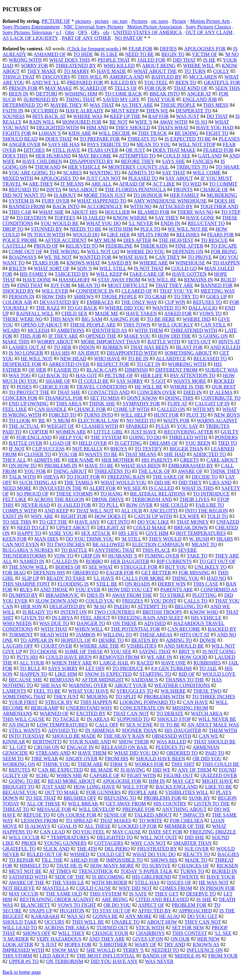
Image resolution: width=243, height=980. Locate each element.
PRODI (29, 843)
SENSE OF (115, 815)
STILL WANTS (25, 730)
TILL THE (52, 860)
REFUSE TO (36, 815)
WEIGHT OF (61, 426)
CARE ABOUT (222, 460)
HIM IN (157, 781)
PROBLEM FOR (189, 905)
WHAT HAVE (133, 257)
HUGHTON (72, 911)
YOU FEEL (156, 82)
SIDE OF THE (70, 877)
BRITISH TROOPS (162, 612)
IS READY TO (38, 612)
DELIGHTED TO (115, 837)
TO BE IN (138, 359)
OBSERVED (86, 573)
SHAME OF (58, 381)
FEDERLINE (119, 246)
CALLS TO (196, 601)
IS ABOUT (65, 195)
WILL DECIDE (114, 133)
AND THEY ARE (107, 939)
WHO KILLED (119, 66)
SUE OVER (197, 849)
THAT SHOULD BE (215, 742)
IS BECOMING (109, 877)
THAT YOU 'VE (176, 291)
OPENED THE (101, 336)
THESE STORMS (74, 494)
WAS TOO (20, 375)
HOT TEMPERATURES (201, 533)
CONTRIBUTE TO (221, 398)
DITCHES (34, 150)
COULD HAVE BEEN (69, 657)
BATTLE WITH (164, 342)
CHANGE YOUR (110, 933)
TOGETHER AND (219, 206)
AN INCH (19, 725)
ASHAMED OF (50, 54)
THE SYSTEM (106, 437)
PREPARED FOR (85, 82)
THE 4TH (87, 849)
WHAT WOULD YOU (124, 482)
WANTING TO (105, 173)
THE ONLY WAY (139, 302)
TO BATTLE (74, 550)
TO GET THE (53, 522)
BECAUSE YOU (20, 792)
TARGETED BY (72, 274)
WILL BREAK (83, 804)
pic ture (120, 21)
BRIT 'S (187, 652)
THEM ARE (90, 764)
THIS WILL (90, 77)
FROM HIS (117, 759)
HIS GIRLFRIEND (152, 877)
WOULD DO (86, 235)
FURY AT (177, 404)
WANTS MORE (190, 381)
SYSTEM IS (21, 201)
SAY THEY (167, 218)
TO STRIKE (172, 595)
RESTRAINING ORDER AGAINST (57, 899)
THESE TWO (207, 691)
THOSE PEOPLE (119, 297)
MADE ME (106, 313)
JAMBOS (86, 635)
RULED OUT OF (44, 854)
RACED (145, 663)
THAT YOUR (161, 99)
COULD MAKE (150, 528)
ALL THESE (98, 826)
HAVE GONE (200, 218)
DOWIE (208, 640)
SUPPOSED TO (133, 719)
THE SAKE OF (168, 477)
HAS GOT (86, 375)
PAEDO (122, 606)
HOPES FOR (78, 944)
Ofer (70, 32)
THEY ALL (14, 460)
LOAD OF (61, 443)
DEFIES (168, 49)
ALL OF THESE (43, 804)
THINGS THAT (19, 77)
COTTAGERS (109, 843)
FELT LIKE (15, 499)
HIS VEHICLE (206, 618)
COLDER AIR (17, 302)
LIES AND (220, 482)
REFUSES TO (208, 302)
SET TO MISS (105, 398)
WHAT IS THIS (197, 488)
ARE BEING (115, 899)
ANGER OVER (25, 144)
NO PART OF (129, 38)
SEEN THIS (228, 88)
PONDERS (226, 437)
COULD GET (111, 854)
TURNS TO (192, 871)
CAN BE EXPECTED (60, 770)
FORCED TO (63, 415)
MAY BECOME (95, 156)
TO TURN (195, 71)
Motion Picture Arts (210, 21)
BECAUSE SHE (25, 680)
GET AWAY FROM (126, 804)
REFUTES (20, 770)
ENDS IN (171, 223)
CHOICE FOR (54, 387)
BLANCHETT (35, 905)
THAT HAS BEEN (149, 347)
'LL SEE (223, 933)
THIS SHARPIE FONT (26, 584)
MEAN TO (89, 285)
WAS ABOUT (83, 190)
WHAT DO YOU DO (154, 854)
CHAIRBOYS (150, 933)
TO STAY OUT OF (111, 911)
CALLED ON (171, 409)
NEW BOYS (227, 415)
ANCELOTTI (164, 511)
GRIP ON (91, 556)
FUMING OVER (162, 556)
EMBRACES (100, 302)
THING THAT (80, 99)
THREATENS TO (113, 471)
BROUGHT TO (18, 787)
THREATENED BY (76, 66)
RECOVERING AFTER (189, 432)
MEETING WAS (218, 291)
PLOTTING (205, 595)
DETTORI (47, 94)
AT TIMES (60, 871)
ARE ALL (101, 184)
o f (59, 32)
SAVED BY (120, 263)
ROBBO (94, 561)
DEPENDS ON (188, 251)
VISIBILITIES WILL (187, 792)
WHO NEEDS (17, 623)
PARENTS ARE (177, 590)
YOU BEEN (198, 443)
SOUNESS (14, 116)
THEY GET (167, 894)
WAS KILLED (171, 742)
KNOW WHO (204, 612)
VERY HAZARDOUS (59, 939)
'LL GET (18, 747)
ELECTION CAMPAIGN (158, 544)
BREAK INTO (165, 94)
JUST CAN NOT (104, 178)
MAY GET (184, 781)
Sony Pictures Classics (208, 27)
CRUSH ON (47, 747)
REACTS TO (197, 854)
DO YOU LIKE (153, 522)
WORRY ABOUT (55, 342)
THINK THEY (225, 471)
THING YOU (185, 578)
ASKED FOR (178, 313)
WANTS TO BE (101, 454)
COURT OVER (56, 646)
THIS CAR (20, 212)
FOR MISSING (194, 573)
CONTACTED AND (109, 392)
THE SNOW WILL (28, 567)
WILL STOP (135, 787)
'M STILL (131, 539)
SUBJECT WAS (222, 370)
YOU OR (68, 454)
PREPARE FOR (139, 809)
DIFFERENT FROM (177, 370)
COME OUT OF (25, 251)
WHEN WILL (89, 629)
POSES (24, 387)
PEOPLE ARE (143, 792)
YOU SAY (187, 426)
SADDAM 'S (145, 680)
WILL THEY (71, 933)
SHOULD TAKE (20, 922)
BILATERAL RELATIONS (158, 494)
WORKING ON (19, 764)
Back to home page (22, 972)
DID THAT (184, 60)
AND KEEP (56, 511)
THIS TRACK (153, 133)
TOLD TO (218, 516)
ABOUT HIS (84, 212)
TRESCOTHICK (96, 871)
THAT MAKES (116, 821)
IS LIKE (109, 54)
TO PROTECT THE (29, 392)
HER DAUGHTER (130, 561)
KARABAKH (45, 916)
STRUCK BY (59, 702)
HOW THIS (54, 297)
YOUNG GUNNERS (65, 843)
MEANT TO (204, 544)
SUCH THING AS (38, 482)
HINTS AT (229, 342)
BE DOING (186, 133)
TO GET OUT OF (218, 561)
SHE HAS (51, 685)
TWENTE (189, 877)
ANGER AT (199, 94)
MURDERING (222, 195)
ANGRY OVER (81, 759)
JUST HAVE (144, 432)
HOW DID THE (174, 336)
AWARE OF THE (26, 883)
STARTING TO (155, 674)
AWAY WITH (174, 122)
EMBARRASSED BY (191, 466)
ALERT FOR (102, 488)
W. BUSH (199, 539)
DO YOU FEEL (89, 832)
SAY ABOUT (179, 178)
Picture (179, 21)
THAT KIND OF (191, 88)
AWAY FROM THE (132, 595)
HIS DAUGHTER (183, 730)
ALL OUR (131, 511)
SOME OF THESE (84, 652)
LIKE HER (118, 235)
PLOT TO (196, 415)
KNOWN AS (206, 944)
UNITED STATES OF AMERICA (148, 32)
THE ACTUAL (24, 426)
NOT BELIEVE (19, 888)
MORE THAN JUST (105, 195)
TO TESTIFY (148, 449)
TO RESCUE (214, 240)
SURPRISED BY (41, 99)
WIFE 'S (144, 122)
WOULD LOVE (219, 674)
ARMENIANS (17, 713)
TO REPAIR (21, 860)
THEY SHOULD (133, 128)
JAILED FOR (151, 60)
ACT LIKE (164, 184)
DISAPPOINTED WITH (132, 353)
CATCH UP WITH (153, 516)
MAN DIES (46, 539)
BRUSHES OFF (80, 798)
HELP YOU (71, 437)
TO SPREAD (79, 821)
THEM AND (47, 167)
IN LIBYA (62, 618)
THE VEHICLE (68, 883)
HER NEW (208, 939)
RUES (26, 590)
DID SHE (195, 837)
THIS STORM (17, 956)
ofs (106, 32)
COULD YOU (100, 601)
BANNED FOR (217, 285)
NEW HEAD (73, 359)
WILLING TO (117, 635)
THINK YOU (56, 764)
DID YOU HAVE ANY (114, 961)
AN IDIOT (88, 353)
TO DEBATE (170, 713)
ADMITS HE (47, 460)
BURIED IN (224, 871)
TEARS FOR (45, 263)
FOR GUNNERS (103, 792)
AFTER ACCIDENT (66, 240)
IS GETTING (128, 443)
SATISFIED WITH (28, 877)
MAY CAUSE (127, 832)
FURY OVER (56, 201)
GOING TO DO (145, 437)
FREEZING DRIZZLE (213, 832)
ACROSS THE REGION (59, 499)
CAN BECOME (184, 629)
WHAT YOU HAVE (89, 691)
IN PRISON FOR (217, 888)
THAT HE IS (69, 866)
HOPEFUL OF (76, 640)
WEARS (11, 330)
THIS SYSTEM (106, 894)
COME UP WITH (132, 409)
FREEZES (133, 601)
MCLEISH (38, 330)
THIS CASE (206, 584)
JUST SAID (54, 787)
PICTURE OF (56, 21)
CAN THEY (168, 257)
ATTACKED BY (176, 206)
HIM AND (97, 128)
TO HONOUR (148, 195)
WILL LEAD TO (20, 928)
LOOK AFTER (18, 944)
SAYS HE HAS (64, 144)
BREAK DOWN (191, 528)
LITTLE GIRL (108, 432)
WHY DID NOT (135, 888)
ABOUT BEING (159, 66)
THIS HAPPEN (96, 702)
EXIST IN (13, 516)
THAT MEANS (141, 454)
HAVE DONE (37, 280)
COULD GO (184, 268)
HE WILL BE (148, 387)
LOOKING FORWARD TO (147, 702)
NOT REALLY (88, 449)
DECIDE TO (205, 477)
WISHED (79, 854)
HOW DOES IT (111, 516)
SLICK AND (56, 849)
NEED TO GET (33, 528)
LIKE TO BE (219, 787)
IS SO (201, 122)
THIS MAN (62, 319)
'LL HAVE (104, 578)
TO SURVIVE (156, 866)
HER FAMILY (185, 195)
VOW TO (64, 556)
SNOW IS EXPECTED (108, 674)
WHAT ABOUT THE (155, 71)
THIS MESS (216, 105)
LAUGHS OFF (18, 646)
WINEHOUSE (190, 263)
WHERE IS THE (187, 387)
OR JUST (135, 150)
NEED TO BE (139, 54)
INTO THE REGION (206, 511)
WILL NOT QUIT (159, 837)
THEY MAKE (42, 71)
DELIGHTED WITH (58, 128)
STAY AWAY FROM (119, 280)
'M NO (232, 54)
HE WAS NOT (214, 883)
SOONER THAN (139, 730)
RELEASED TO (210, 359)
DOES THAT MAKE (174, 150)
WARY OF (145, 944)
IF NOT (17, 449)
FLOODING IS (73, 584)
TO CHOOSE (43, 652)
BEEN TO (186, 82)
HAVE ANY (87, 522)
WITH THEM (149, 330)
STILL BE (107, 584)
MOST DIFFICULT (128, 285)
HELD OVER (93, 443)
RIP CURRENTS (174, 561)
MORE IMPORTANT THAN (110, 342)
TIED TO (227, 443)
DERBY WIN (172, 584)
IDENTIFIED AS (109, 330)
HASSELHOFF (74, 280)
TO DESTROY (32, 218)
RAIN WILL (42, 122)
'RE (41, 421)
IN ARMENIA (100, 730)
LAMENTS (14, 691)
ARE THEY (41, 184)
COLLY (221, 71)
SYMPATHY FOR (141, 404)
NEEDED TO (165, 950)
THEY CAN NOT (203, 922)
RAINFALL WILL (35, 313)
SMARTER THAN (192, 843)
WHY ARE (42, 516)
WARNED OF (54, 713)
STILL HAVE (66, 150)
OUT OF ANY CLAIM (209, 32)
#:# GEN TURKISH (171, 668)
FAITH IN (13, 111)
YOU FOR (35, 471)
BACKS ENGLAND (177, 787)
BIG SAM (92, 319)
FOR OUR (155, 88)
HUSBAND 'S (123, 556)
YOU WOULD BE (59, 223)
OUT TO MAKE (62, 792)
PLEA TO (150, 229)
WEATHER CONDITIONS (182, 685)
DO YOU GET (202, 916)
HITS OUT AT (195, 635)
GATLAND (210, 156)
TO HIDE (83, 54)
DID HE (163, 482)
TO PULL (109, 505)
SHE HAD (175, 454)
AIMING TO (179, 640)
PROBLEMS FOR (163, 798)
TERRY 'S (133, 950)
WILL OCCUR (24, 837)
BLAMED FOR (154, 212)
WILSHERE (173, 691)
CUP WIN (175, 302)
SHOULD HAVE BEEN (161, 759)
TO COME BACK (124, 94)
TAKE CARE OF (147, 274)
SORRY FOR (35, 66)
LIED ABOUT (54, 956)
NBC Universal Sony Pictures (94, 27)
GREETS (190, 460)
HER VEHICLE (84, 167)
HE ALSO (170, 916)
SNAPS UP (41, 911)
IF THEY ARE (63, 336)
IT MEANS (72, 184)
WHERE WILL (199, 66)
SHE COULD (174, 505)
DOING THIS (179, 398)
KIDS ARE (80, 133)
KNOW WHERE (130, 218)
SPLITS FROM (153, 235)
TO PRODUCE (128, 668)
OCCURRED (45, 111)
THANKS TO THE (185, 680)
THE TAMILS (79, 482)
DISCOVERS (56, 77)
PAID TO (215, 753)
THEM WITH (223, 730)
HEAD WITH (54, 635)
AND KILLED (225, 347)
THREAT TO (16, 809)
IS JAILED (94, 218)
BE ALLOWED (109, 544)
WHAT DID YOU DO (136, 753)
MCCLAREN (203, 77)
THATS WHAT (173, 128)
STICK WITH (150, 928)
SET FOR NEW (188, 928)
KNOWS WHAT (83, 263)
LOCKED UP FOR (138, 826)
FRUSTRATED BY (157, 849)
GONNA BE (105, 916)
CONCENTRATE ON (142, 708)
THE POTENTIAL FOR (135, 629)
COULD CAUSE (94, 888)
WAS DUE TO (54, 623)
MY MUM (105, 240)
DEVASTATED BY (59, 302)
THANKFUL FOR (64, 398)
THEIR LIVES (195, 499)
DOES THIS (15, 156)
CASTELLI (14, 246)
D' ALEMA (221, 392)
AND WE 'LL (46, 82)
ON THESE (125, 623)
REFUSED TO (24, 190)
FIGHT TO (217, 133)
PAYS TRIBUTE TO (108, 144)
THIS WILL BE (88, 922)
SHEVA (51, 477)
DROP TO (13, 229)
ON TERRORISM (64, 961)
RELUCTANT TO (206, 223)
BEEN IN (19, 94)
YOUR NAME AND (90, 742)
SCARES (72, 173)
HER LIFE (152, 375)
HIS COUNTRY (170, 804)
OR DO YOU (117, 905)
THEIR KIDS (154, 246)
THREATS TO (142, 139)
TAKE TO (197, 556)
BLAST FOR (190, 347)
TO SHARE (228, 167)
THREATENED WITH (194, 330)
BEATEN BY (145, 640)
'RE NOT (118, 122)
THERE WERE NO (23, 319)
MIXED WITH (18, 178)
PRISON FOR (23, 88)
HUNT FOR (166, 415)
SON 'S (84, 268)
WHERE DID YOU (125, 308)
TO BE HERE (161, 319)
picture (102, 21)
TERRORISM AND (152, 499)
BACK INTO (66, 206)
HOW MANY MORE (112, 866)
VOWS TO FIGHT (77, 905)
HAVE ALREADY (85, 111)
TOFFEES (65, 218)
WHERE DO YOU (146, 251)
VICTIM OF (204, 54)
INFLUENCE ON (205, 950)
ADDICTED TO (209, 454)
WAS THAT (102, 105)
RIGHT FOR (74, 516)
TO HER (62, 347)
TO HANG (111, 494)
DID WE (162, 770)
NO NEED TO (141, 421)
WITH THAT (54, 629)
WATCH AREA (207, 713)
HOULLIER (118, 212)
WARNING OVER (88, 685)
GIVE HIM (157, 533)
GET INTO (119, 522)
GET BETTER (156, 573)
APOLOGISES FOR (205, 49)
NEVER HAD (36, 505)
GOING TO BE (25, 781)
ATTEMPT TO (152, 606)
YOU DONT (163, 601)
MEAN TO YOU (154, 144)
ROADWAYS (23, 257)
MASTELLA (55, 888)
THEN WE (157, 111)
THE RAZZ (48, 308)
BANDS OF (155, 956)
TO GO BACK (82, 308)
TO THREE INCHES (214, 697)
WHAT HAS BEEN (141, 466)
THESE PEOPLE (178, 105)
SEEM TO (13, 759)
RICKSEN (227, 866)
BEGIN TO (173, 54)
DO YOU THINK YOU (90, 539)
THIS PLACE (156, 550)
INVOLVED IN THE (61, 488)
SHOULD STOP (174, 719)
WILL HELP (134, 415)
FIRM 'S (119, 764)
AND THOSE (54, 590)
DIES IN (96, 595)
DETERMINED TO (23, 105)
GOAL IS (67, 826)
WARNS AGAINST (217, 421)
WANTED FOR (95, 257)
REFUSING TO (120, 798)
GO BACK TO (53, 375)
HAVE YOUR (221, 877)
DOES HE (225, 201)
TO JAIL (208, 668)
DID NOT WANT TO (24, 195)
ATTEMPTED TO (137, 156)
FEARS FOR (220, 235)
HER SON (31, 606)
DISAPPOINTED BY (91, 161)
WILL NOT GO (103, 251)
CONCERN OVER (156, 392)
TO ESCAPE (224, 246)
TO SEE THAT (41, 798)
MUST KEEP (125, 111)
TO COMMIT (223, 184)
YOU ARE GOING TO (32, 173)
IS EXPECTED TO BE (188, 139)
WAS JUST (188, 116)
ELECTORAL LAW (98, 421)
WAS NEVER (159, 961)
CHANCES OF (193, 866)
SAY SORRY (130, 381)
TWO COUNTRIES (114, 612)
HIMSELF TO (34, 866)
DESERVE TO (201, 894)
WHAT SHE (51, 212)
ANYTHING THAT (115, 550)
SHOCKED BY (18, 291)
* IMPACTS (192, 815)
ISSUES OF (179, 883)
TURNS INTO (98, 415)
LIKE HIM (66, 674)
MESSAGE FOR (54, 809)
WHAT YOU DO (103, 223)
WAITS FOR (176, 421)
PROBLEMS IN (61, 466)
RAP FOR (159, 116)
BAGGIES (228, 854)
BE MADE (102, 770)
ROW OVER (139, 505)
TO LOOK (20, 421)
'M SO (100, 606)
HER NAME (81, 460)
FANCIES (203, 161)
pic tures (160, 21)
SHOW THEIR (134, 742)
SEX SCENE (139, 725)
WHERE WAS (88, 116)
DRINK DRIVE (108, 499)
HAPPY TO (29, 533)
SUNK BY (199, 798)
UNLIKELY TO (211, 567)
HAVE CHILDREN (42, 161)
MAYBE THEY (66, 105)
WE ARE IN (159, 657)
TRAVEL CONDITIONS (102, 387)
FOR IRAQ (14, 573)
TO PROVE (200, 257)
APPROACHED (195, 911)
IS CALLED (161, 488)
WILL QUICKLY (176, 325)
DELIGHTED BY (68, 606)
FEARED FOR (218, 150)
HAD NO (216, 578)
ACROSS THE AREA (67, 928)
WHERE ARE (154, 263)
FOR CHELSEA (186, 821)
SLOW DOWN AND (56, 601)
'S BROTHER (113, 944)
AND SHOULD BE (184, 646)
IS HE (209, 60)
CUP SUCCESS (48, 449)
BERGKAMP (45, 708)
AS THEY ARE (137, 105)
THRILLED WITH (188, 437)
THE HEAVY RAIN (124, 736)
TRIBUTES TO (192, 167)
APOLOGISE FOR (122, 781)
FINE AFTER (189, 246)
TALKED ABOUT (153, 815)
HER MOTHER (118, 460)
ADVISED (155, 623)
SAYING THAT (155, 652)
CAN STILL (213, 325)
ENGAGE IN (80, 747)
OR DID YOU (207, 759)
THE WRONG (65, 251)
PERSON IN (22, 297)
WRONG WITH (25, 60)
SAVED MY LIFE (121, 99)
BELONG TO (189, 606)
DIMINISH (136, 370)
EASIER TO (66, 370)
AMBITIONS (71, 330)
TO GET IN (148, 364)
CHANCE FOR (90, 409)
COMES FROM (176, 888)
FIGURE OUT (178, 775)
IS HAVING (133, 770)
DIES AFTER (137, 240)
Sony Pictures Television (27, 32)
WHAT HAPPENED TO (102, 201)
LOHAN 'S (50, 133)
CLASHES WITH (100, 426)
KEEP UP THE (125, 116)
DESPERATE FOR (22, 364)
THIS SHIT (183, 764)
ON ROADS (137, 584)
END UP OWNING (29, 404)
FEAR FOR (140, 49)
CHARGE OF (214, 190)
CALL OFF (107, 725)
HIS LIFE (128, 533)
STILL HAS (147, 883)
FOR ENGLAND (34, 437)
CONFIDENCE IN (95, 291)
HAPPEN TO (34, 674)
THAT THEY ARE (174, 285)
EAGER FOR (120, 573)
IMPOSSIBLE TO (124, 860)
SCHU (42, 775)
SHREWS (84, 297)
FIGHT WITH (141, 775)
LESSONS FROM (40, 821)
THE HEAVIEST (176, 240)
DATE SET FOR (165, 832)
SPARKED (137, 426)
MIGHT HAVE (218, 781)
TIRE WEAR (44, 759)
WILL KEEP (109, 274)
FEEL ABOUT (95, 618)
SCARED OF (93, 88)
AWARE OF (190, 471)
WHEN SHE (69, 775)
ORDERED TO (182, 753)
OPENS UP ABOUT (42, 325)
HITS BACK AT (49, 116)
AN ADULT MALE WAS (213, 725)
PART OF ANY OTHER (86, 38)
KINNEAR (14, 742)
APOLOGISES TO (60, 178)
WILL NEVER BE (217, 719)
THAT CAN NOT (131, 713)
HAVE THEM (92, 753)
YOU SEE (121, 652)
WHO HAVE (107, 359)
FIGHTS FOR (17, 133)
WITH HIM (121, 229)
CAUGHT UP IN (212, 404)
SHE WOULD (101, 950)
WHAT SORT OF (52, 268)
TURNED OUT (112, 928)
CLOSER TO (38, 454)
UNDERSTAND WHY (89, 708)
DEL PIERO (117, 849)
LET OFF (95, 668)
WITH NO (141, 206)
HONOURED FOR (82, 122)
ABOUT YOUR (131, 685)
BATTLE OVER (25, 443)
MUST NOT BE (25, 871)
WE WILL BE (162, 280)
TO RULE (30, 668)
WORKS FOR (149, 764)
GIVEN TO (33, 618)
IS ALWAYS (37, 826)
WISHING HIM (81, 94)
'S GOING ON (213, 336)
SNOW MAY (65, 950)
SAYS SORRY (63, 668)
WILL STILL (113, 268)
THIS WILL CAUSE (24, 719)
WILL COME (207, 173)
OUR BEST (224, 387)
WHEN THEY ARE (72, 663)
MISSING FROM (190, 708)
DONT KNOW (142, 398)
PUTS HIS (27, 657)
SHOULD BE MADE (74, 736)
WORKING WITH (187, 364)
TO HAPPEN (226, 263)
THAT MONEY (193, 522)
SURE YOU (61, 533)
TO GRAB (155, 297)
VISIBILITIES (142, 646)
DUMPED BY (23, 595)
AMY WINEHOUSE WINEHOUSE (170, 201)
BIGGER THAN (186, 449)
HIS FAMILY (33, 274)
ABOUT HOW (162, 922)
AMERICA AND (127, 77)
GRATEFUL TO (19, 849)
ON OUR (180, 939)
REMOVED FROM (119, 657)
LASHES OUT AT (27, 347)
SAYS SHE (174, 161)
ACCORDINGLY (105, 206)
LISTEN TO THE (212, 804)
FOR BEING (224, 251)
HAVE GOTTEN (189, 274)
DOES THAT (58, 139)
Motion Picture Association (155, 27)
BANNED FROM (27, 206)
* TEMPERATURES (68, 837)
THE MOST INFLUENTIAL (106, 956)
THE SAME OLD (64, 894)
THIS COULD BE (221, 764)
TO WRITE (151, 821)
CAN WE (208, 736)
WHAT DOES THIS (70, 60)
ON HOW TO (23, 466)
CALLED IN (65, 561)
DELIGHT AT (111, 528)
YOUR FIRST (23, 702)
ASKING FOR (124, 319)
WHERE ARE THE (100, 646)
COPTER (39, 432)
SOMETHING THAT (24, 697)
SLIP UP (30, 578)
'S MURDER (16, 939)
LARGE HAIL (114, 663)
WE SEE (132, 488)
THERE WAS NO (195, 212)
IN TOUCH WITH (46, 235)
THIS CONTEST (189, 933)
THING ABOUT (70, 471)
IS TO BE (170, 725)
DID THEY (190, 482)
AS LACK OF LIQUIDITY (30, 38)
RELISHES (188, 235)
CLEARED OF (137, 291)
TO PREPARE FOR (100, 139)
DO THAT (217, 116)
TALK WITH (22, 477)
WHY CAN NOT (148, 843)
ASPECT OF (151, 905)
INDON (87, 347)
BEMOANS (62, 680)
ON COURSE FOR (77, 815)
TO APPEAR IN (37, 640)
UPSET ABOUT (73, 528)
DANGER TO (91, 623)
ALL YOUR (32, 663)
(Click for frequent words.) (94, 49)
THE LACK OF (154, 471)
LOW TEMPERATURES (62, 725)
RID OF (187, 674)
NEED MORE (17, 488)
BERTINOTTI (47, 742)
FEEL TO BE (47, 691)
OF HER (37, 370)
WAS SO (76, 916)
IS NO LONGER (26, 353)
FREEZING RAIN (126, 477)
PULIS (162, 426)
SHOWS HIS (164, 860)
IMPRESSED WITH (23, 950)
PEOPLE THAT (114, 60)
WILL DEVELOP (97, 809)
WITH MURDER (109, 883)
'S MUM (62, 421)
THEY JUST (66, 697)
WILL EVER (55, 291)
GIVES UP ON (148, 939)
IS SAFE (138, 894)
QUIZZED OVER (219, 775)
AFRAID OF (132, 184)
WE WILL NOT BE (188, 229)
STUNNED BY (47, 229)
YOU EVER (88, 590)
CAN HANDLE (51, 409)
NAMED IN (32, 561)
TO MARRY (76, 71)
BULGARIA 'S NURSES (28, 550)
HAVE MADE (111, 71)
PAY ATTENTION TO (193, 375)
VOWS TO (210, 313)
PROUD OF (46, 246)
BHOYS (119, 449)
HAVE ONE (173, 663)
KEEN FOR (15, 539)
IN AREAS (98, 719)
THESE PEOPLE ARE (93, 325)
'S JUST (49, 944)
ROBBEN (113, 347)
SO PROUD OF (32, 494)
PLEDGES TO (170, 747)
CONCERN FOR (20, 398)
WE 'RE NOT (58, 257)
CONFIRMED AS (219, 590)
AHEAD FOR (84, 860)
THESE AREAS (156, 635)
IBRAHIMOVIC (62, 595)
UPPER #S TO (24, 961)
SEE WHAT (101, 567)
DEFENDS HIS (49, 573)
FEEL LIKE (15, 409)
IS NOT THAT (149, 268)
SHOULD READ (20, 139)
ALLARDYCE (171, 359)
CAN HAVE (195, 702)
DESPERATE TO (194, 111)
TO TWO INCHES (66, 544)
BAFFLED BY (167, 77)
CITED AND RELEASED (162, 899)
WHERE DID (197, 319)
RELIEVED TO (82, 246)
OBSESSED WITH (172, 736)
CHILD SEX (74, 313)
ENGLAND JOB (200, 99)
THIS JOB (30, 336)
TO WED (192, 184)
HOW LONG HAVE (94, 787)
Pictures (139, 21)
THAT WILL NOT (95, 511)
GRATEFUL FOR (222, 82)
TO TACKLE (66, 719)
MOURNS (97, 697)
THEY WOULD (165, 539)
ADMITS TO (141, 173)
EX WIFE (190, 516)
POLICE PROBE (20, 240)
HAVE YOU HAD (215, 128)
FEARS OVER (103, 150)
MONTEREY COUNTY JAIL (139, 167)
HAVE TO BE (99, 466)
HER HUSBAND (53, 156)
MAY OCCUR (23, 894)
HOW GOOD (193, 657)
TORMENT (21, 635)
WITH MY (204, 409)
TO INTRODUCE (211, 494)
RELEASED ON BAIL (125, 747)
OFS (83, 32)
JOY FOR (60, 285)
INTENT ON (74, 612)
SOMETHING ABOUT (188, 353)
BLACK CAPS (102, 370)
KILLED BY (124, 82)
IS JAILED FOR (74, 505)
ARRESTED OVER (69, 364)
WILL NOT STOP (197, 144)
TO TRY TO (186, 297)
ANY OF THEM (195, 770)
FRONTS (183, 190)
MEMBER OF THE (185, 826)
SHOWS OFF (37, 933)
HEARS (225, 539)
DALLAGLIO (203, 308)
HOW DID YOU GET (130, 590)
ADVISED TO (63, 730)
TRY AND (175, 944)
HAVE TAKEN (142, 313)
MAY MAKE (58, 88)
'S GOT (158, 381)
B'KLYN (18, 268)
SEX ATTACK (96, 533)
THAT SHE (69, 392)
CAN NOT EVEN (21, 544)
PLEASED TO (143, 178)
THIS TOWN (137, 325)
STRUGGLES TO (135, 691)
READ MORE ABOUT (72, 781)
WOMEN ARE (71, 432)
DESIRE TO (111, 640)
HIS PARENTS (157, 460)
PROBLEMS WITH (164, 697)
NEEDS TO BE (86, 229)
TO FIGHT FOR (83, 477)
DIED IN (192, 392)
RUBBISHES (207, 663)
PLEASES (229, 139)
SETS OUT (199, 342)
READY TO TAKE (66, 578)
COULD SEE (177, 156)
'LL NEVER (141, 223)
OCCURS (54, 922)
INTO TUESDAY (27, 736)
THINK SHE (102, 404)
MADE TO (196, 860)
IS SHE (204, 899)
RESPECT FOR (113, 364)
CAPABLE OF (105, 775)
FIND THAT (30, 285)
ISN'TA (54, 190)
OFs (95, 32)
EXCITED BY (91, 713)
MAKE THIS (16, 342)
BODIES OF (68, 567)
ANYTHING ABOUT (184, 809)
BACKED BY (222, 629)
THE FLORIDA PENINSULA (135, 190)
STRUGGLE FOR (139, 567)
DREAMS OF (164, 443)
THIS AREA (69, 404)
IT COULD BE (94, 381)
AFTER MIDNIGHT (102, 680)
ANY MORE (138, 916)
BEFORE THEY (138, 161)
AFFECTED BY (155, 911)
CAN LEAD (53, 832)
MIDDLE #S (188, 956)
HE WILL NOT (37, 359)
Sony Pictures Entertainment (31, 27)
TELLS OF (126, 88)
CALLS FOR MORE (143, 578)
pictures (83, 21)
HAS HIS (60, 353)
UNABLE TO (126, 922)
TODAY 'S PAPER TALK (147, 871)
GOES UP (216, 297)
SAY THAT (174, 173)
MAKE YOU (137, 336)
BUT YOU (176, 567)
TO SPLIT (126, 697)
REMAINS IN (198, 280)
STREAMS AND (53, 753)
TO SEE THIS (17, 522)
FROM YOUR (223, 956)
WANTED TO (166, 308)
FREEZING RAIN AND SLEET (150, 618)
